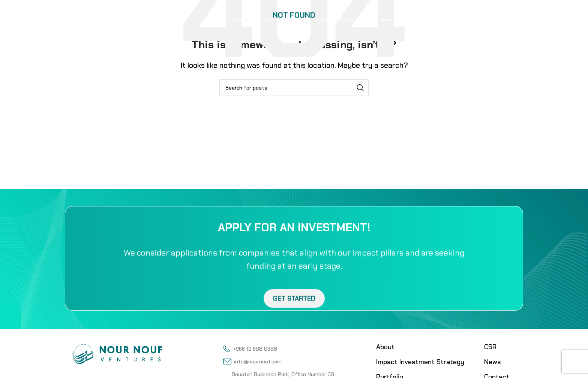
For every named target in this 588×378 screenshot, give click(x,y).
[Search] (294, 88)
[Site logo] (108, 19)
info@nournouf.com (252, 362)
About (385, 347)
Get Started (294, 306)
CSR (490, 347)
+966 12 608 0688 (250, 349)
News (493, 362)
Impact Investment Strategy (420, 362)
